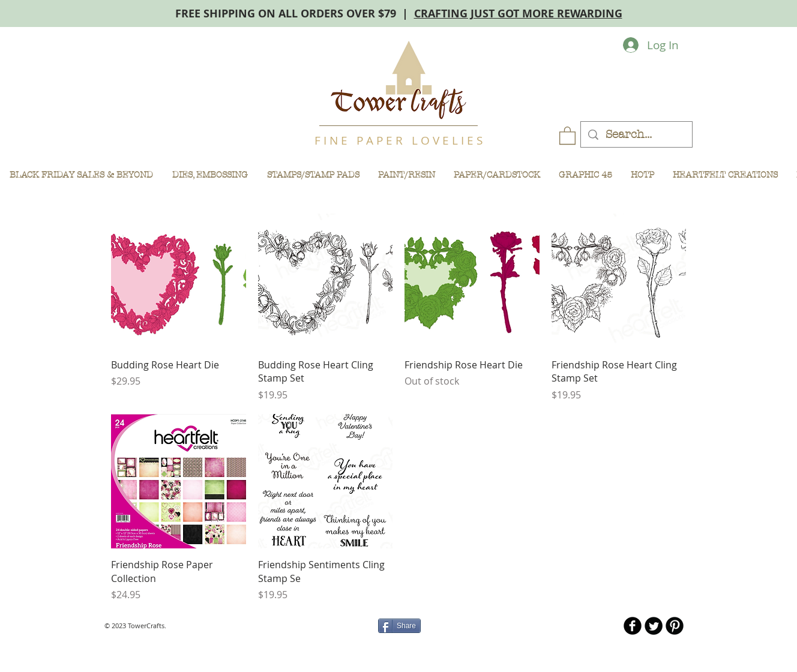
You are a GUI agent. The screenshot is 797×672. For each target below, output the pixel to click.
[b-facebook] (633, 626)
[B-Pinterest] (675, 626)
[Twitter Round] (654, 626)
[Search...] (636, 135)
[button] (567, 135)
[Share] (399, 626)
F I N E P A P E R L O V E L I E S (398, 140)
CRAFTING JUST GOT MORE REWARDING (518, 13)
